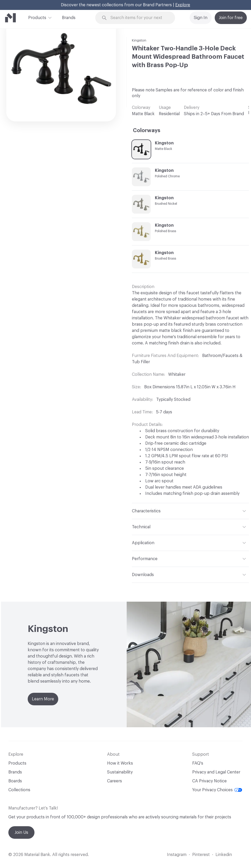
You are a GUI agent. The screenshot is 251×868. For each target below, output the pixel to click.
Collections (19, 790)
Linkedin (224, 855)
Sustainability (120, 772)
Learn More (43, 699)
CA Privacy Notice (209, 781)
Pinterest (201, 855)
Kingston (139, 40)
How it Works (120, 763)
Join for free (231, 18)
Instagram (177, 855)
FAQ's (198, 763)
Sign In (201, 18)
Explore (183, 5)
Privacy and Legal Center (216, 772)
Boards (15, 781)
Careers (115, 781)
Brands (69, 18)
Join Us (21, 832)
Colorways (147, 131)
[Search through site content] (138, 18)
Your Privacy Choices (217, 790)
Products (37, 17)
